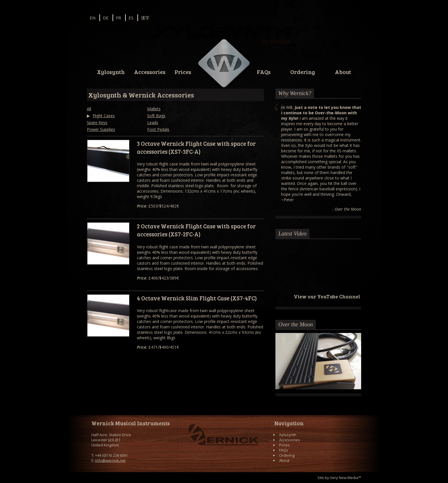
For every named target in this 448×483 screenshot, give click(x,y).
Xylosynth (111, 72)
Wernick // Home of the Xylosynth (224, 63)
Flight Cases (104, 116)
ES (131, 18)
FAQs (264, 72)
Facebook (340, 17)
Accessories (150, 72)
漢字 (145, 18)
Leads (153, 122)
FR (119, 18)
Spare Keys (97, 122)
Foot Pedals (158, 129)
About (343, 72)
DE (106, 18)
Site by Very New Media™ (339, 478)
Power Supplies (101, 129)
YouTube (355, 17)
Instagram (325, 17)
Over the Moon (296, 324)
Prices (183, 72)
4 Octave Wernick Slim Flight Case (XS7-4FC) (197, 298)
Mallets (154, 109)
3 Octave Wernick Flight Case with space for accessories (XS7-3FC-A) (196, 147)
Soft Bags (156, 116)
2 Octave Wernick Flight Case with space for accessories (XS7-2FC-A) (196, 230)
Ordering (303, 72)
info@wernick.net (110, 460)
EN (93, 18)
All (89, 109)
